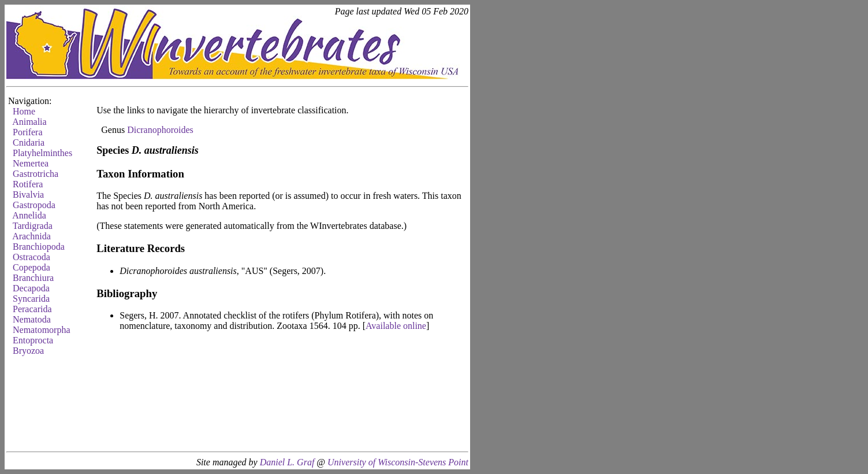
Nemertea (31, 163)
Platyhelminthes (42, 153)
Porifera (28, 132)
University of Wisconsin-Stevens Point (398, 462)
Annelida (29, 215)
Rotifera (28, 184)
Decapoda (31, 288)
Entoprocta (33, 340)
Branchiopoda (39, 247)
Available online (396, 326)
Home (24, 111)
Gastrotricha (36, 174)
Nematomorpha (42, 330)
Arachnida (31, 236)
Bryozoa (28, 351)
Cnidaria (29, 142)
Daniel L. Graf (287, 462)
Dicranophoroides (160, 130)
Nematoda (32, 319)
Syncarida (31, 299)
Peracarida (32, 309)
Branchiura (33, 278)
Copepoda (31, 267)
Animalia (29, 122)
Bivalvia (28, 195)
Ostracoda (31, 257)
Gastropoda (34, 205)
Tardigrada (33, 226)
